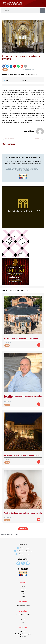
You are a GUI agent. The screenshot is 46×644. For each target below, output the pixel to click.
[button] (43, 3)
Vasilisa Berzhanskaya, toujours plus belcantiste (23, 513)
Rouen (24, 80)
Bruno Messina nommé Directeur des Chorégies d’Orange (23, 397)
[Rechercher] (43, 10)
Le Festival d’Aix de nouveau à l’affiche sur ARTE (23, 455)
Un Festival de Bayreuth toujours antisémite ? (22, 338)
